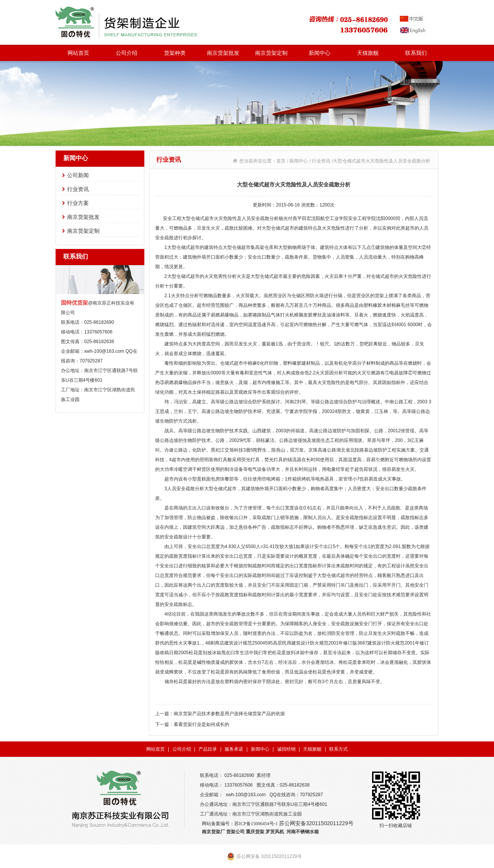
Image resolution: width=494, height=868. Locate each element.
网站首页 (78, 53)
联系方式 (338, 749)
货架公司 (235, 832)
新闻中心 (320, 53)
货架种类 (175, 53)
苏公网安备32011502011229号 (316, 823)
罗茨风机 (275, 832)
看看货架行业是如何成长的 (201, 724)
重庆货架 (255, 832)
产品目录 (208, 749)
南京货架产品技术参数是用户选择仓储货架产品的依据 (229, 714)
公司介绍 (127, 53)
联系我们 (416, 53)
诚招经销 (286, 749)
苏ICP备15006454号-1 (256, 824)
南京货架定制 (271, 53)
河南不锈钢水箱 (303, 832)
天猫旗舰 (368, 53)
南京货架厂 (213, 832)
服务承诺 (234, 749)
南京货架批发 (223, 53)
